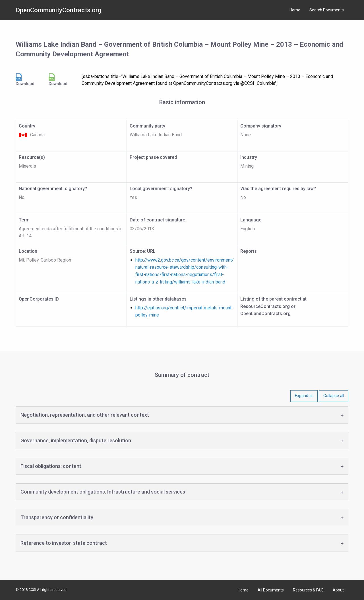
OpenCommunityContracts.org (58, 10)
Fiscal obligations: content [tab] (51, 466)
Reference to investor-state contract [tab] (64, 543)
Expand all (304, 396)
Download (25, 80)
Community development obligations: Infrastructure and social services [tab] (103, 492)
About (338, 590)
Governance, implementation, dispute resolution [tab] (76, 440)
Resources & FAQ (308, 590)
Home (295, 10)
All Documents (271, 590)
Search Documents (327, 10)
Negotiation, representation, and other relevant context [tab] (85, 415)
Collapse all (334, 396)
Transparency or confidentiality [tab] (57, 517)
